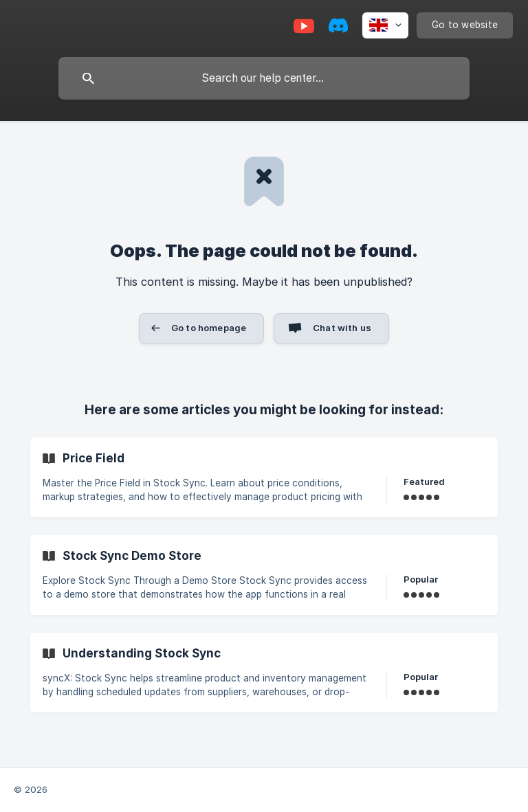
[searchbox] (264, 78)
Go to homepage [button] (209, 328)
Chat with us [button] (342, 328)
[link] (264, 477)
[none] (385, 25)
